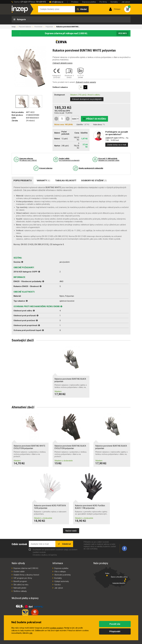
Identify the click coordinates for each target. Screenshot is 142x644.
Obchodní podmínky (63, 575)
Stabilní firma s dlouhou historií (26, 575)
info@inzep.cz (57, 2)
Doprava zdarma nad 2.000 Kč (26, 568)
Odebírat (66, 544)
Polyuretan (49, 27)
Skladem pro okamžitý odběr (109, 159)
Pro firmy (103, 2)
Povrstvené (38, 27)
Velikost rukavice (60, 87)
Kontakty (114, 2)
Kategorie (21, 19)
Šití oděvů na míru (21, 585)
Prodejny (75, 2)
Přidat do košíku (96, 119)
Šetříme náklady (20, 591)
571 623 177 (26, 2)
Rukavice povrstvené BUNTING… (68, 27)
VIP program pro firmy (23, 578)
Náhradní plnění (20, 588)
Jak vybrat (126, 2)
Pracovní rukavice (25, 27)
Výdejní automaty (62, 581)
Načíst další (71, 531)
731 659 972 (41, 2)
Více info (123, 33)
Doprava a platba (89, 2)
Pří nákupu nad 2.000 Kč (28, 159)
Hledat (83, 9)
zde (31, 633)
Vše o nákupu (60, 572)
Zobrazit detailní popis (62, 63)
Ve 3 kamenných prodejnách (69, 159)
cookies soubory (57, 628)
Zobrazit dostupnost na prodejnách (87, 99)
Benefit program (20, 581)
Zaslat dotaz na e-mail (117, 145)
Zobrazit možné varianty (86, 82)
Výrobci (58, 585)
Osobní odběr (19, 572)
